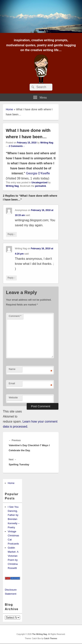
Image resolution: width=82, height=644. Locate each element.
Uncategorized (40, 183)
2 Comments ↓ (17, 146)
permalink (41, 186)
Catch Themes (50, 638)
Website (13, 397)
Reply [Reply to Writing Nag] (11, 278)
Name (12, 369)
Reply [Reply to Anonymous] (11, 234)
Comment (15, 316)
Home (9, 109)
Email (12, 383)
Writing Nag (47, 143)
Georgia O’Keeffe (38, 173)
